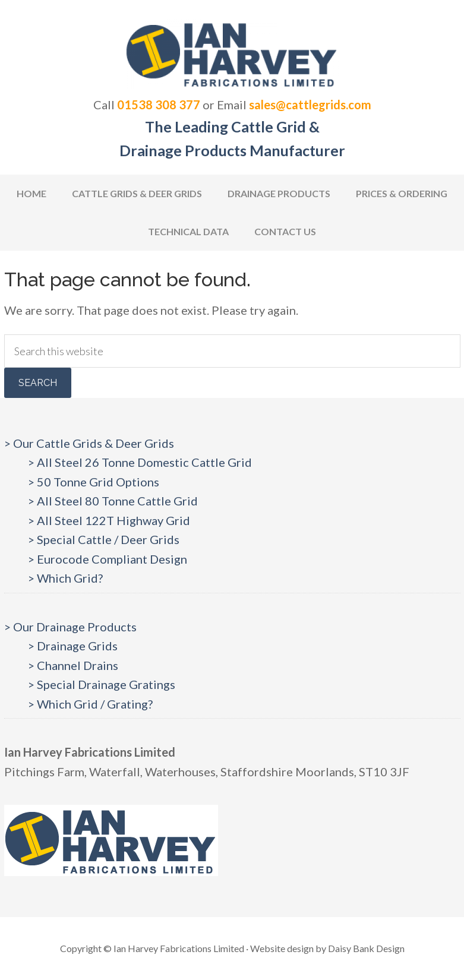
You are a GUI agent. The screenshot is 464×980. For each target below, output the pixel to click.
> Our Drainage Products (70, 627)
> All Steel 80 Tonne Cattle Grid (113, 501)
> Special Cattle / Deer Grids (104, 539)
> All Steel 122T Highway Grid (109, 520)
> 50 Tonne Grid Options (94, 482)
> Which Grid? (65, 578)
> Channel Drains (73, 665)
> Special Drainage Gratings (102, 684)
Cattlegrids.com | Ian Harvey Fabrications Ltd (232, 53)
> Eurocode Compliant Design (108, 559)
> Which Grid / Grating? (90, 704)
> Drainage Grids (73, 646)
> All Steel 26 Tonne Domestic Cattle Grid (140, 462)
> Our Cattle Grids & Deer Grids (89, 443)
